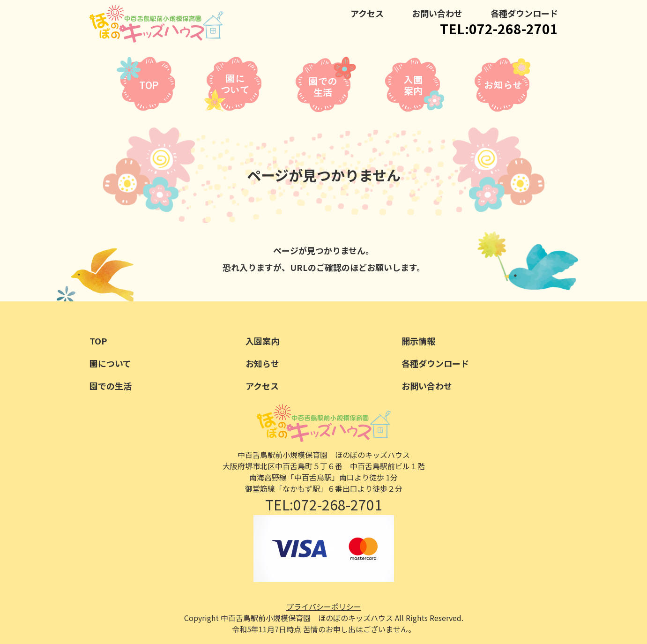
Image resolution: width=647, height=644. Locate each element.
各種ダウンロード (524, 13)
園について (110, 363)
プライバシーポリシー (324, 607)
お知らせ (262, 363)
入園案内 (262, 341)
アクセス (367, 13)
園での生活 (111, 386)
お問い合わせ (437, 13)
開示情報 (418, 341)
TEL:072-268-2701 (499, 29)
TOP (98, 341)
